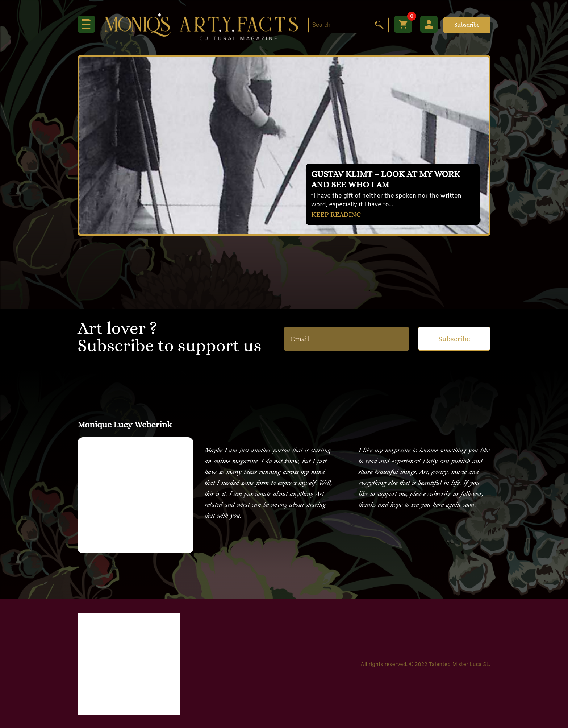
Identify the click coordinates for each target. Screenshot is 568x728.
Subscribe (467, 25)
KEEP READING (337, 214)
